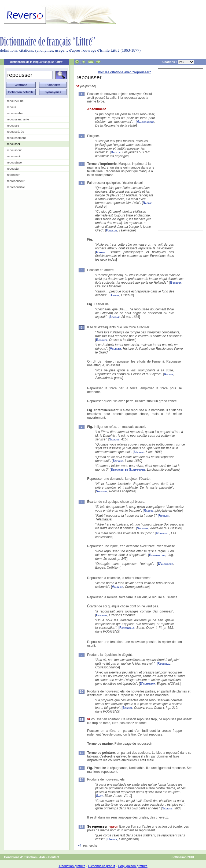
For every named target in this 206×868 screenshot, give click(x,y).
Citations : (178, 62)
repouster (13, 169)
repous (12, 107)
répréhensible (16, 187)
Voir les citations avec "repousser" (124, 72)
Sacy (99, 796)
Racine (147, 203)
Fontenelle (127, 628)
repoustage (14, 162)
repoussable (15, 113)
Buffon (114, 295)
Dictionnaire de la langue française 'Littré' (36, 62)
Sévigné (115, 317)
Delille (116, 152)
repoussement (16, 138)
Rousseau (163, 533)
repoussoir (14, 156)
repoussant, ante (18, 119)
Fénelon (111, 230)
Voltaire (116, 349)
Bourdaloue (157, 555)
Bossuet (176, 283)
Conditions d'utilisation (20, 857)
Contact (54, 857)
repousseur (14, 150)
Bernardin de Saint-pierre (128, 470)
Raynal (101, 252)
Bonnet (127, 708)
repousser (14, 144)
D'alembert (165, 564)
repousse (13, 125)
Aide (42, 857)
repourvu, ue (15, 101)
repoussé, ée (16, 132)
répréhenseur (16, 181)
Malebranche (145, 122)
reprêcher (13, 175)
